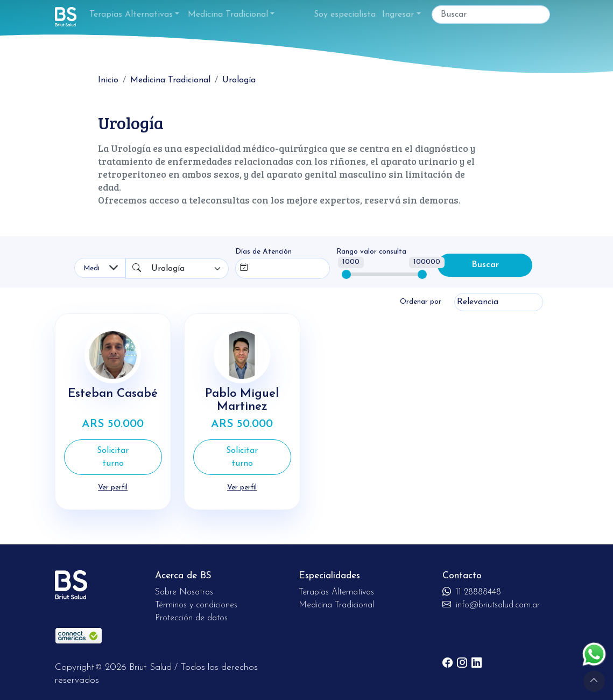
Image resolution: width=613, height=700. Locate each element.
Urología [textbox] (168, 269)
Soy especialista (345, 15)
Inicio (108, 80)
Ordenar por (421, 302)
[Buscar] (491, 15)
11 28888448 (472, 592)
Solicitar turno (113, 457)
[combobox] (188, 269)
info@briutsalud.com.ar (491, 605)
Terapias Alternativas (131, 15)
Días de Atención (263, 252)
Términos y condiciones (196, 605)
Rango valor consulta (371, 252)
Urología (239, 80)
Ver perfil (113, 488)
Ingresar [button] (398, 15)
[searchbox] (274, 266)
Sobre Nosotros (184, 592)
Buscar (485, 265)
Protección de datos (191, 618)
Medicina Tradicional (228, 15)
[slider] (346, 274)
